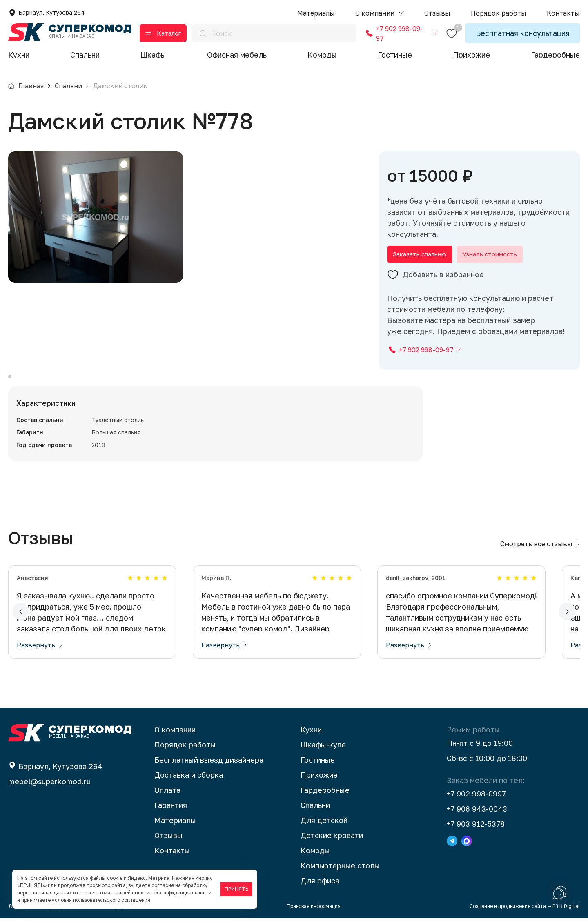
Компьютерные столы (340, 868)
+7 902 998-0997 (476, 796)
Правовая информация (314, 909)
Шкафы (153, 55)
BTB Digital (566, 909)
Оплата (167, 793)
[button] (380, 13)
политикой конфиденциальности (172, 893)
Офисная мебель (237, 55)
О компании (175, 732)
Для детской (324, 823)
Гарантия (171, 808)
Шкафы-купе (323, 747)
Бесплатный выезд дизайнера (209, 763)
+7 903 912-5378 (476, 827)
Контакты (172, 853)
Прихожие (471, 55)
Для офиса (320, 883)
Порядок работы (185, 747)
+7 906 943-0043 (477, 812)
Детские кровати (332, 838)
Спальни (85, 55)
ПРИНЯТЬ (236, 889)
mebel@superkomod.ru (49, 784)
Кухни (19, 55)
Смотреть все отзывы (540, 547)
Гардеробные (555, 55)
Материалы (175, 823)
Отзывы (168, 838)
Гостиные (395, 55)
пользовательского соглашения (112, 900)
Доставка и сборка (189, 778)
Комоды (322, 55)
